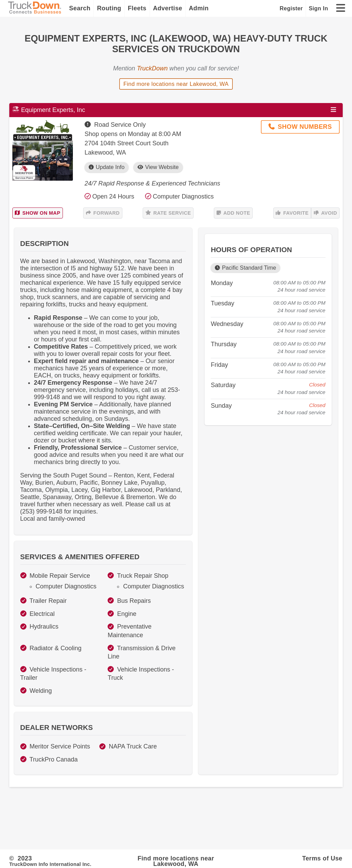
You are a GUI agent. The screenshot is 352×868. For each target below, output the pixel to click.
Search (80, 8)
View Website (158, 167)
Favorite (292, 213)
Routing (109, 8)
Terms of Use (322, 858)
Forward (103, 213)
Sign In (318, 8)
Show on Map (37, 213)
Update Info (107, 167)
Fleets (137, 8)
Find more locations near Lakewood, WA (176, 84)
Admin (199, 8)
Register (291, 8)
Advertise (168, 8)
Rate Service (168, 213)
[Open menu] (333, 110)
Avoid (326, 213)
